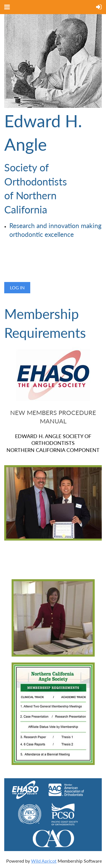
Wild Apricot (44, 861)
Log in (17, 287)
